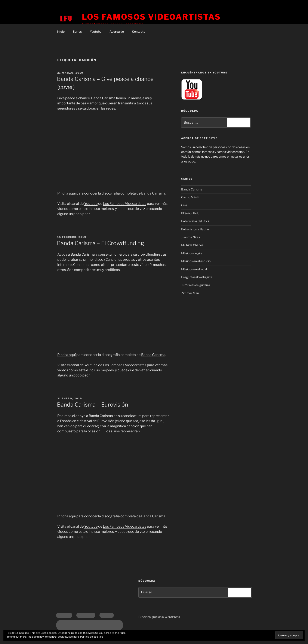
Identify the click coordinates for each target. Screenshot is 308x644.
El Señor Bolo (190, 213)
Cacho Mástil (190, 197)
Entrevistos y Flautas (195, 229)
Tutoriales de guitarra (196, 285)
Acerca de (117, 31)
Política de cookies (92, 637)
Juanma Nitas (191, 237)
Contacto (139, 31)
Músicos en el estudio (196, 261)
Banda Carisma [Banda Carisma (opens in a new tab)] (153, 516)
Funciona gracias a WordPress (159, 617)
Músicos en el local (194, 269)
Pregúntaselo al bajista (197, 277)
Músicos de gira (192, 253)
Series (77, 31)
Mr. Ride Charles (192, 245)
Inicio (61, 31)
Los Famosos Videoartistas (151, 17)
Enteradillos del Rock (195, 221)
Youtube (96, 31)
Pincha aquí (67, 193)
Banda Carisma (153, 193)
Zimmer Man (190, 293)
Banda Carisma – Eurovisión (93, 405)
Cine (184, 205)
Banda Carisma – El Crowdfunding (100, 243)
